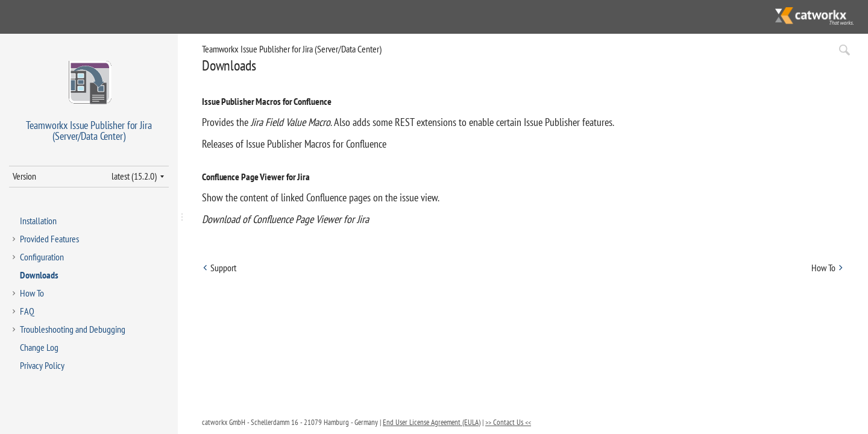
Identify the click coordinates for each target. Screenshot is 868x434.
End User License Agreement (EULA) (432, 422)
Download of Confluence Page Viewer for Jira (285, 219)
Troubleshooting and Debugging (73, 329)
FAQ (27, 311)
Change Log (39, 347)
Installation (38, 221)
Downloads (39, 275)
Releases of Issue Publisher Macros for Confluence (294, 144)
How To (32, 293)
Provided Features (49, 239)
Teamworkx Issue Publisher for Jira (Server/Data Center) (292, 49)
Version (24, 176)
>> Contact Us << (508, 422)
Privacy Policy (42, 365)
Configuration (42, 257)
